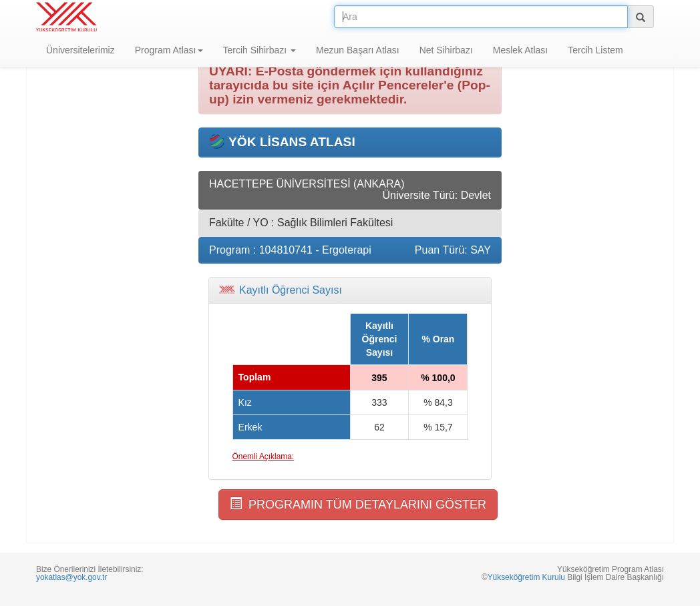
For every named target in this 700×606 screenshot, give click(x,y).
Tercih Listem (595, 50)
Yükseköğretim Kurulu (526, 577)
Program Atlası (169, 50)
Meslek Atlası (520, 50)
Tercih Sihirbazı (260, 50)
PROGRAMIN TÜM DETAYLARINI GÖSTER (358, 504)
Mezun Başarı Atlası (358, 50)
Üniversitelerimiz (80, 50)
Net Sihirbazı (446, 50)
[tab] (350, 290)
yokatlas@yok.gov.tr (71, 577)
